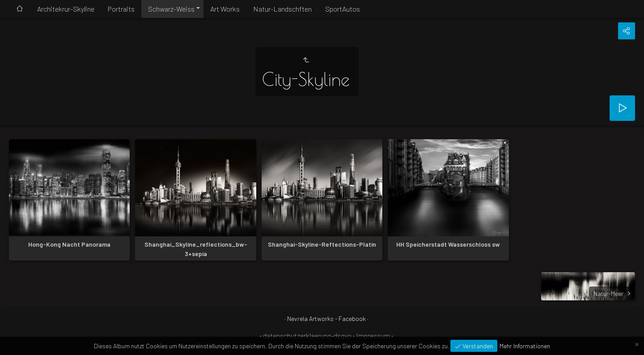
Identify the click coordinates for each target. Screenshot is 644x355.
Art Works (225, 9)
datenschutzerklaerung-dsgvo (307, 336)
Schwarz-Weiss (171, 9)
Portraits (121, 9)
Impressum (373, 336)
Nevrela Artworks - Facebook (326, 319)
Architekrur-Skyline (66, 9)
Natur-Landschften (282, 9)
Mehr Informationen (525, 346)
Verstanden (477, 346)
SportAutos (343, 9)
